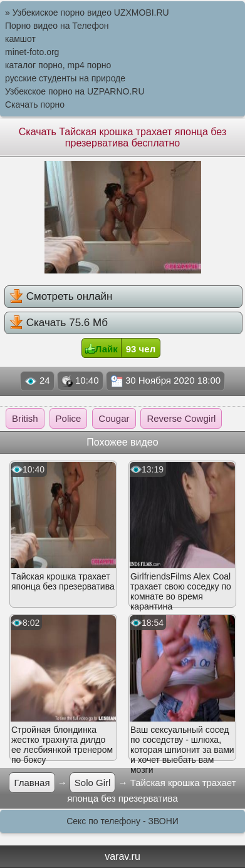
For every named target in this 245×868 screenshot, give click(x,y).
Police (69, 418)
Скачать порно (35, 105)
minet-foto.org (32, 52)
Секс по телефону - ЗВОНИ (122, 821)
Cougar (114, 418)
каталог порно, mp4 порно (58, 65)
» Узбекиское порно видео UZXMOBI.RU (87, 13)
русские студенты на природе (65, 78)
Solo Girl (93, 783)
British (25, 418)
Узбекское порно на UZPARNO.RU (75, 91)
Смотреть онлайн (61, 296)
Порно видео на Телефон (57, 26)
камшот (20, 39)
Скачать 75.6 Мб (59, 322)
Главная (32, 783)
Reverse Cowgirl (181, 418)
